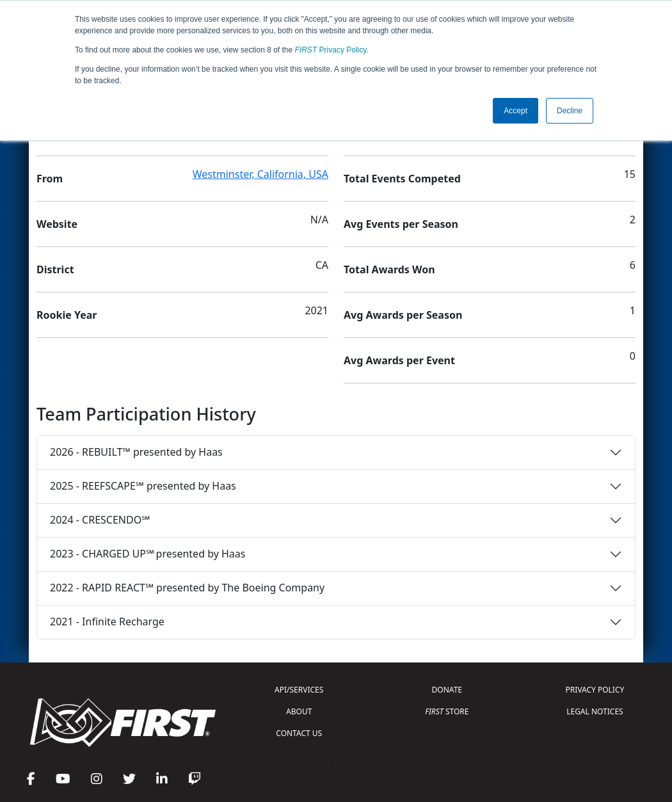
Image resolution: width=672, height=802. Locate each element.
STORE (447, 711)
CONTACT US (299, 733)
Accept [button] (516, 111)
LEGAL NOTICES (595, 711)
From (50, 179)
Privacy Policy (331, 50)
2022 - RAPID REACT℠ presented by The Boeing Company (187, 588)
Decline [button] (570, 111)
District (55, 269)
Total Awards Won (389, 269)
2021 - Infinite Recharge (107, 622)
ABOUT (299, 711)
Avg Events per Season (401, 224)
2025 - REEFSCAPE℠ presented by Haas (143, 486)
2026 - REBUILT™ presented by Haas (136, 452)
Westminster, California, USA (260, 174)
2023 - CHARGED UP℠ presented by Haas (148, 554)
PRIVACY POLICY (595, 690)
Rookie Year (67, 315)
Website (57, 224)
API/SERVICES (299, 690)
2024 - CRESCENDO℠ (100, 520)
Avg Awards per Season (403, 315)
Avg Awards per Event (399, 360)
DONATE (447, 690)
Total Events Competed (402, 179)
